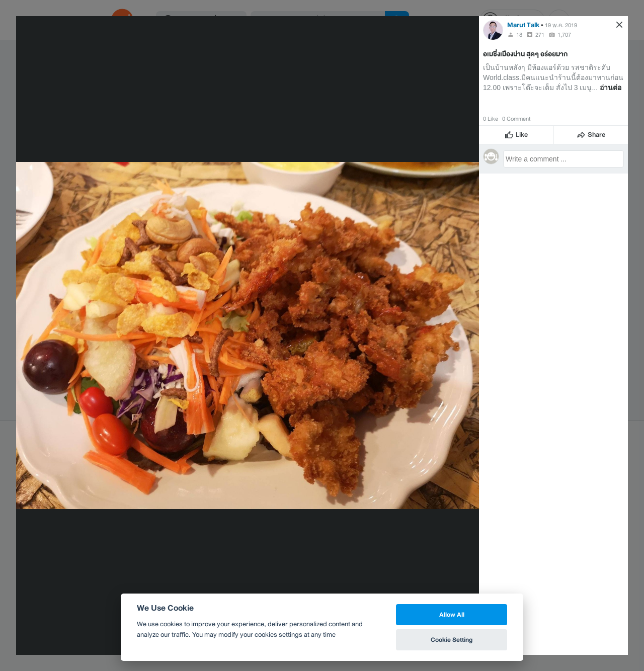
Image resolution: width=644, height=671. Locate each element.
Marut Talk (523, 25)
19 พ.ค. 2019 (561, 25)
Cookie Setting (452, 640)
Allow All (452, 614)
